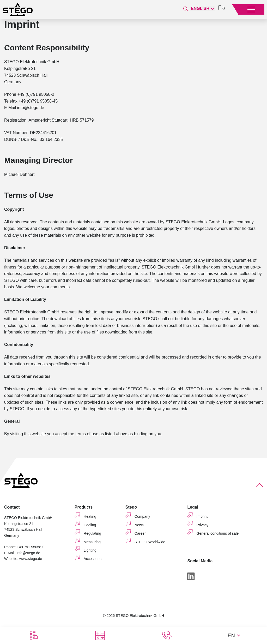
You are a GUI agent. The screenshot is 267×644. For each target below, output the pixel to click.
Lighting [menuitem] (90, 550)
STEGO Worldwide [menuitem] (150, 542)
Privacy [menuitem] (202, 525)
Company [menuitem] (142, 516)
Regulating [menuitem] (92, 533)
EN (231, 635)
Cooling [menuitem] (90, 525)
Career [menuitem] (140, 533)
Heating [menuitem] (90, 516)
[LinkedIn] (191, 577)
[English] (202, 9)
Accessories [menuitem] (93, 559)
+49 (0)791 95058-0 (36, 94)
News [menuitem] (139, 525)
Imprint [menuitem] (202, 516)
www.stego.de (31, 559)
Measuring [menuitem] (92, 542)
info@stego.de (31, 108)
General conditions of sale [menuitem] (217, 533)
